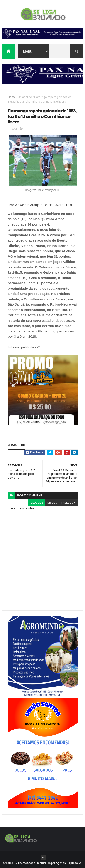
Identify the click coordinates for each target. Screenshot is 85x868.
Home (12, 97)
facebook (68, 503)
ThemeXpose (26, 863)
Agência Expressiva (69, 863)
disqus (52, 503)
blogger (37, 503)
